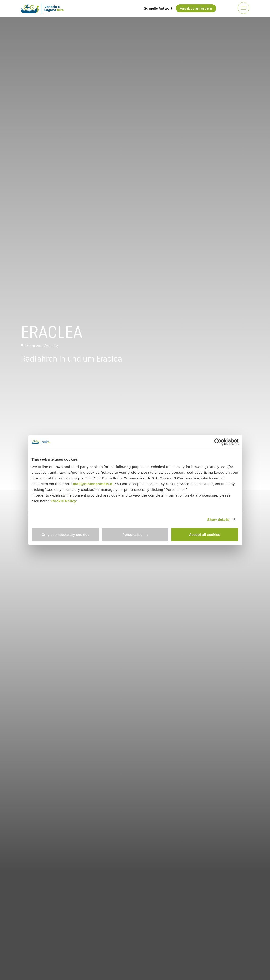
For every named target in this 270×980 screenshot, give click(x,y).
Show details (218, 519)
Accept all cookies (205, 535)
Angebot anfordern (196, 8)
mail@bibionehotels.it (93, 484)
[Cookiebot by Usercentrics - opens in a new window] (218, 442)
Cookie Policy (64, 501)
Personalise (135, 535)
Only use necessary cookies (66, 535)
